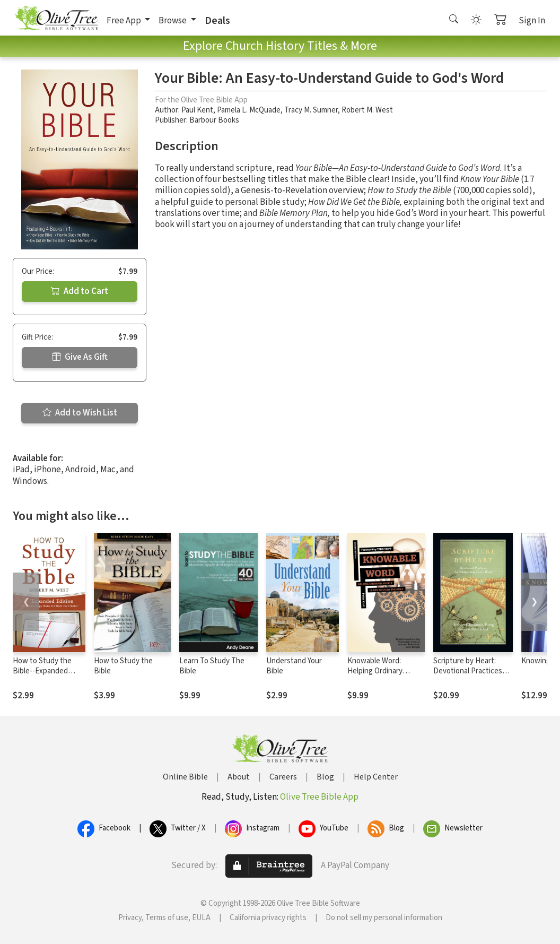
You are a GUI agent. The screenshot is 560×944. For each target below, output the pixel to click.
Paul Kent (197, 110)
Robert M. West (367, 110)
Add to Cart (80, 291)
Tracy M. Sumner (311, 110)
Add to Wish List (80, 413)
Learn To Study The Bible (212, 666)
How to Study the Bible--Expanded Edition (42, 671)
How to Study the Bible (123, 666)
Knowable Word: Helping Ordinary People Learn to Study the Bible (384, 676)
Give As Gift (80, 357)
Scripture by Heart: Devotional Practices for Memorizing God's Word (468, 676)
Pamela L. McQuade (249, 110)
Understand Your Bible (294, 666)
